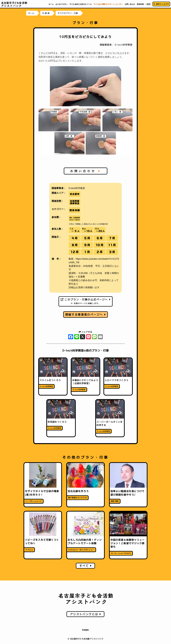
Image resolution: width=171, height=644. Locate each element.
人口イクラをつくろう (117, 380)
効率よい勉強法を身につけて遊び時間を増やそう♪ (127, 493)
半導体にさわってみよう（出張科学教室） (85, 382)
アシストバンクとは (85, 614)
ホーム (31, 13)
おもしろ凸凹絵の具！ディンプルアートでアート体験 (85, 541)
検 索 (46, 13)
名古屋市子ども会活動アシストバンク (14, 4)
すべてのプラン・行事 (68, 13)
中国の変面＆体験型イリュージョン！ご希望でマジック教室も (127, 543)
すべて (85, 566)
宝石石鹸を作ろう (78, 491)
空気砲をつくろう (57, 422)
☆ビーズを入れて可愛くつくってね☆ (42, 541)
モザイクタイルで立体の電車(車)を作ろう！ (42, 493)
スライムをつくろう (50, 380)
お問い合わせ (86, 171)
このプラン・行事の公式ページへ (86, 301)
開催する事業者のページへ (86, 315)
